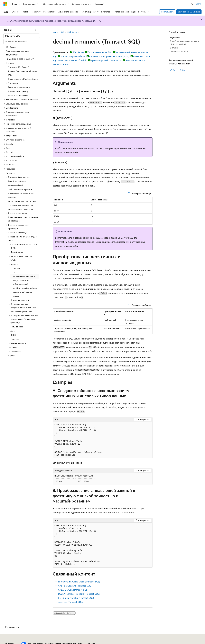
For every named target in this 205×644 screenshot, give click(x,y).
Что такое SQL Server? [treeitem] (18, 67)
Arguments (175, 37)
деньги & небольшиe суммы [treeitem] (22, 294)
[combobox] (22, 36)
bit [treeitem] (14, 272)
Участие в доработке (72, 642)
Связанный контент (179, 51)
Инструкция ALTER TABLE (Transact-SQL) (79, 582)
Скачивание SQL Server (189, 12)
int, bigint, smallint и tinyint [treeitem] (25, 288)
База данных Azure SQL (100, 52)
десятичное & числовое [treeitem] (24, 276)
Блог (54, 642)
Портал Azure (167, 12)
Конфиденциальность (95, 642)
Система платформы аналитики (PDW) (109, 56)
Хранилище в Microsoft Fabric (106, 60)
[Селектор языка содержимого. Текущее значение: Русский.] (10, 636)
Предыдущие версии (39, 642)
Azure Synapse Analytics (73, 56)
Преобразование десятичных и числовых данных (184, 42)
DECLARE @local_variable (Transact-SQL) (79, 594)
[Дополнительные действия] (150, 32)
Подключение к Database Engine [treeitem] (23, 79)
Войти (199, 4)
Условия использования (181, 642)
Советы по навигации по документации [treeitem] (17, 53)
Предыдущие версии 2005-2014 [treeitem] (21, 59)
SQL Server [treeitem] (11, 47)
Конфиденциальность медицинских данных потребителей (137, 642)
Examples (174, 48)
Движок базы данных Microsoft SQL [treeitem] (23, 73)
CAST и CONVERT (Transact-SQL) (75, 586)
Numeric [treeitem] (17, 268)
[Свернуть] (36, 30)
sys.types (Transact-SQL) (70, 602)
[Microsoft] (5, 4)
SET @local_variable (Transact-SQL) (76, 598)
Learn (55, 32)
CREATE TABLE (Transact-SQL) (73, 590)
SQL (63, 32)
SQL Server (72, 32)
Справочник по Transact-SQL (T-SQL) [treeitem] (24, 246)
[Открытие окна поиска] (192, 4)
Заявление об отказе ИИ (15, 642)
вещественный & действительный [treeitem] (21, 282)
